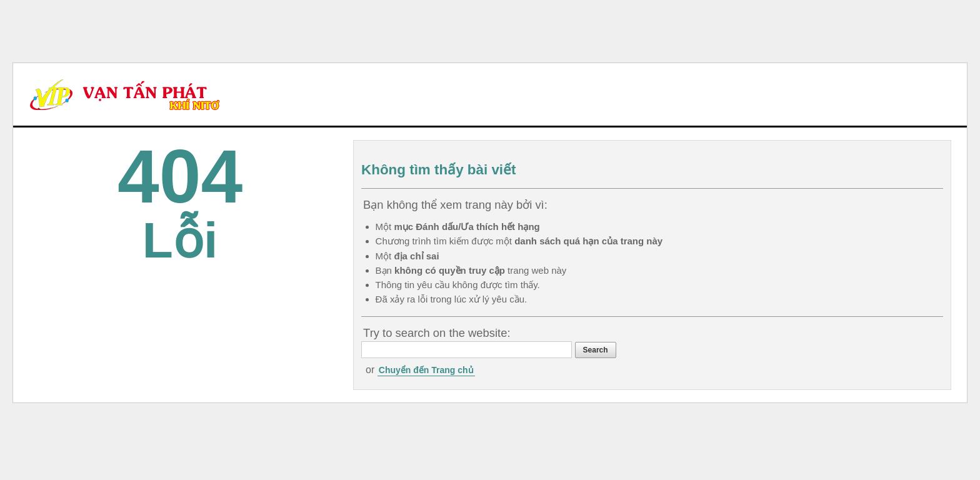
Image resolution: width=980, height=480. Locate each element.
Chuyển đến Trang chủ (426, 370)
